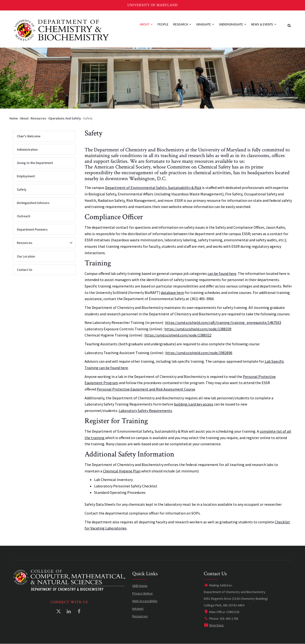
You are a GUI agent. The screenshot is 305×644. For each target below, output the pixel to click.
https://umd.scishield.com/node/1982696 (199, 353)
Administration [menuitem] (27, 149)
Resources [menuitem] (43, 244)
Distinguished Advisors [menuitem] (33, 203)
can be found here (222, 273)
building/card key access (194, 404)
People (163, 24)
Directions (214, 625)
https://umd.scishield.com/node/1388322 (178, 335)
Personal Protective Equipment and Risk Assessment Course (146, 389)
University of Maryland (153, 5)
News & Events (264, 24)
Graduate (205, 24)
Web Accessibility (145, 601)
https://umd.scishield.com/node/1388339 (198, 329)
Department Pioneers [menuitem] (32, 229)
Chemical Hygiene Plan (122, 471)
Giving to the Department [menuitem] (35, 163)
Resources (38, 118)
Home (14, 118)
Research (182, 24)
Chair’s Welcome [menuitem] (29, 136)
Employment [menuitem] (26, 176)
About (146, 24)
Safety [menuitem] (22, 189)
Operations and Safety (65, 118)
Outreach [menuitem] (24, 216)
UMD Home (140, 586)
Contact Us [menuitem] (25, 270)
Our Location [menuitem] (26, 256)
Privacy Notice (142, 593)
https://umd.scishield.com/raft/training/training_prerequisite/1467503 (223, 322)
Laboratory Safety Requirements (145, 411)
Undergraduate (233, 24)
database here (172, 292)
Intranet (138, 609)
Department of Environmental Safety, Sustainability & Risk (153, 188)
